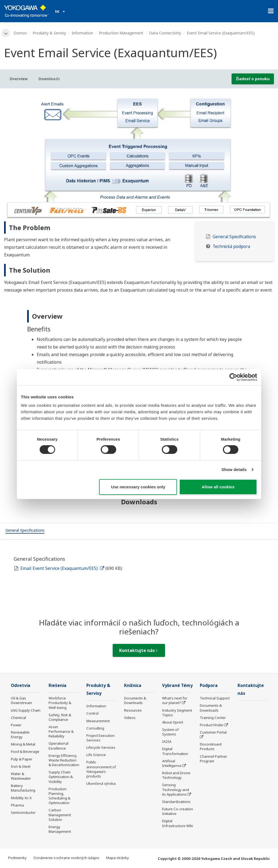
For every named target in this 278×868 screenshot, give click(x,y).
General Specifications (234, 237)
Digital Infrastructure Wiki (178, 823)
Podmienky (17, 858)
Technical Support (215, 698)
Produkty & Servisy (49, 33)
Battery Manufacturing (23, 788)
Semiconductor (23, 812)
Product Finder (212, 725)
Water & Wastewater (21, 776)
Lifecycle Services (101, 747)
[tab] (25, 531)
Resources (133, 710)
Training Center (213, 718)
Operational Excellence (59, 746)
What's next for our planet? (175, 700)
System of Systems (170, 732)
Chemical (18, 718)
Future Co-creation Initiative (178, 811)
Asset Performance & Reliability (61, 731)
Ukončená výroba (101, 783)
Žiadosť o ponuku (253, 79)
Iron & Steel (21, 766)
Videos (130, 718)
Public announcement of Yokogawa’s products (101, 769)
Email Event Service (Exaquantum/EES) (62, 568)
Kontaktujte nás (138, 650)
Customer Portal (213, 732)
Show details (234, 470)
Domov (20, 33)
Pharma (17, 805)
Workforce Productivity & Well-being (60, 703)
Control (92, 713)
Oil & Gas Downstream (21, 700)
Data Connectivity (165, 33)
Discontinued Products (211, 746)
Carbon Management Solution (60, 815)
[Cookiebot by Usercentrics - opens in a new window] (233, 377)
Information (82, 33)
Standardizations (176, 802)
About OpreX (173, 722)
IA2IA (167, 741)
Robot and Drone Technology (176, 775)
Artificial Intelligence (172, 763)
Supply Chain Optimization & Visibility (61, 777)
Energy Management (60, 829)
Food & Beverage (25, 751)
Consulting (95, 728)
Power (16, 725)
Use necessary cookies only (138, 487)
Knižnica (133, 685)
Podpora (209, 685)
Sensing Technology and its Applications (176, 789)
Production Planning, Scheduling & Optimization (59, 796)
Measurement (98, 721)
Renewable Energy (20, 735)
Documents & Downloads (135, 700)
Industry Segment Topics (177, 713)
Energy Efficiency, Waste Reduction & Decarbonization (64, 760)
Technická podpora (231, 246)
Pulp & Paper (22, 759)
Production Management (121, 33)
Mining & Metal (23, 744)
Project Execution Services (100, 738)
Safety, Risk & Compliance (60, 717)
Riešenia (58, 685)
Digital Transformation (175, 751)
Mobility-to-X (21, 798)
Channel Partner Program (214, 759)
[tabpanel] (139, 157)
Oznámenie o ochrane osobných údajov (66, 858)
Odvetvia (21, 685)
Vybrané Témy (177, 685)
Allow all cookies (218, 487)
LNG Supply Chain (26, 710)
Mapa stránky (118, 858)
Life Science (96, 755)
